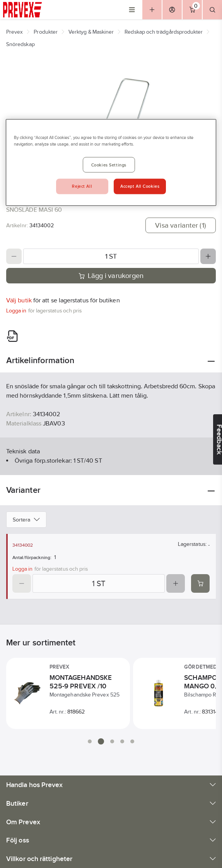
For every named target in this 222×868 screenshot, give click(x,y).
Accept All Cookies (140, 186)
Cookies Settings (109, 165)
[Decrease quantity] (14, 256)
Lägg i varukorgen (111, 276)
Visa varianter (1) (181, 225)
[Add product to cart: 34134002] (200, 583)
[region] (111, 163)
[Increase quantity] (208, 256)
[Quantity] (111, 256)
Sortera (26, 520)
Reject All (82, 186)
